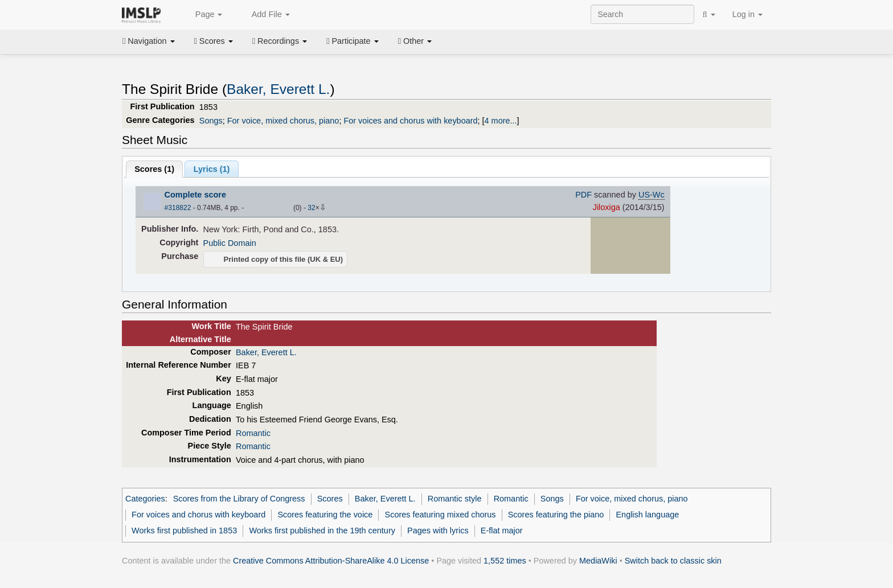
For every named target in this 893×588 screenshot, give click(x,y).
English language (647, 515)
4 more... (501, 121)
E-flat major (502, 531)
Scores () (154, 169)
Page (203, 15)
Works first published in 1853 (184, 531)
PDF (583, 195)
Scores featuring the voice (325, 515)
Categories (145, 499)
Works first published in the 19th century (322, 531)
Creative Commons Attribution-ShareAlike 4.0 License (331, 561)
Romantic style (455, 499)
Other (415, 41)
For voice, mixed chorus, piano (283, 121)
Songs (211, 121)
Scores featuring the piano (556, 515)
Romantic (253, 433)
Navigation (149, 41)
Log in (747, 14)
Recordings (280, 41)
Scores (214, 41)
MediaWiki (598, 561)
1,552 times (505, 561)
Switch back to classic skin (673, 561)
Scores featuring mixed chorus (441, 515)
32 (311, 208)
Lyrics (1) (212, 169)
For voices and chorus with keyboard (410, 121)
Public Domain (230, 243)
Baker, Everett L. (278, 89)
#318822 (178, 208)
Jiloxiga (607, 207)
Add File (264, 15)
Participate (353, 41)
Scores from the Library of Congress (239, 499)
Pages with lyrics (438, 531)
